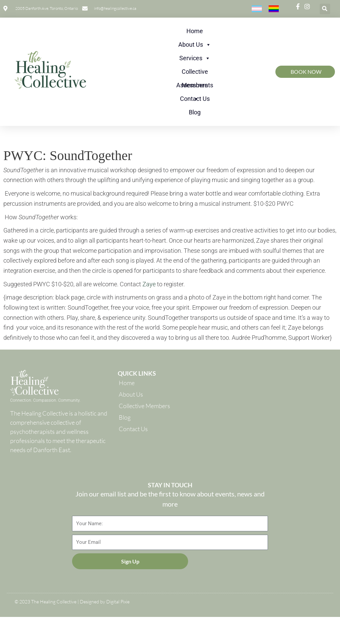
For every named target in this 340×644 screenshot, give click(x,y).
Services (195, 58)
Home (195, 31)
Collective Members (195, 73)
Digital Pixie (118, 602)
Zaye (149, 284)
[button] (325, 9)
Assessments (195, 87)
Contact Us (195, 99)
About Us (195, 45)
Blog (195, 112)
